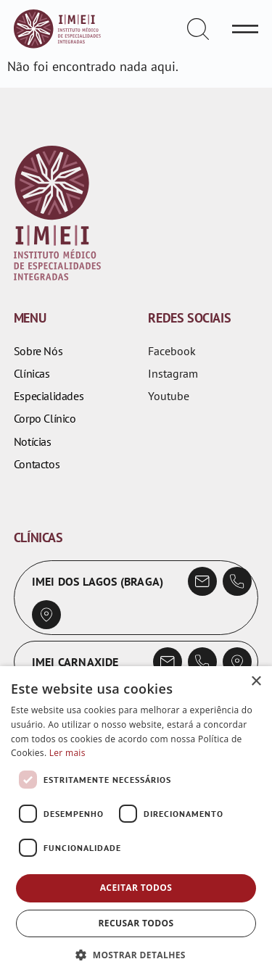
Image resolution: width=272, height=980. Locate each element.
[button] (136, 955)
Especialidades (49, 396)
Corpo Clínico (45, 419)
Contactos (37, 464)
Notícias (33, 442)
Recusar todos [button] (136, 923)
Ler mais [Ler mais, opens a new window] (67, 753)
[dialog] (136, 823)
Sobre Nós (38, 351)
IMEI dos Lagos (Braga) (98, 581)
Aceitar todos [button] (136, 888)
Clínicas (32, 374)
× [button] (256, 682)
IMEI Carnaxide (75, 662)
